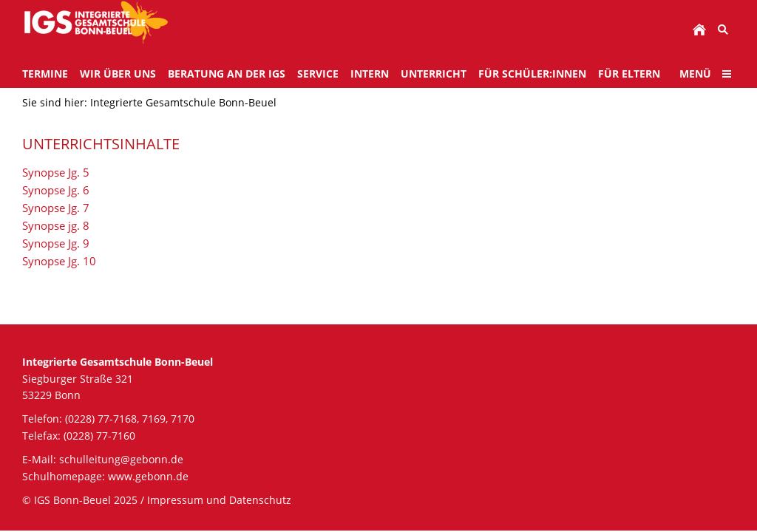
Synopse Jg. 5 (56, 172)
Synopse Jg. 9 (56, 243)
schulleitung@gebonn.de (121, 459)
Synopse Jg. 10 (59, 261)
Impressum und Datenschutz (219, 500)
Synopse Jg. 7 (56, 208)
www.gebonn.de (148, 476)
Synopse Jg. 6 (56, 190)
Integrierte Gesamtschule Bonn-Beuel (183, 102)
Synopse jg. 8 (56, 225)
